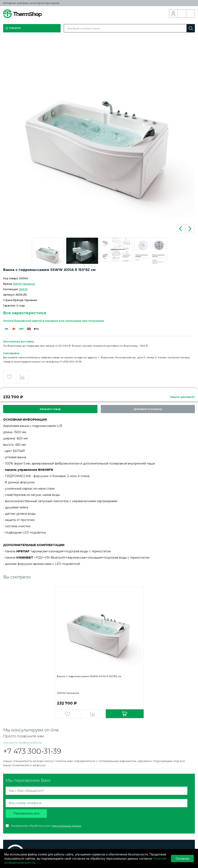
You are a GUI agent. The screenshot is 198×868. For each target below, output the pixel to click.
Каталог (13, 28)
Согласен (182, 858)
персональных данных (66, 826)
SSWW (23, 289)
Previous (181, 229)
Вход (173, 14)
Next (190, 229)
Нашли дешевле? (182, 397)
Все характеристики (25, 313)
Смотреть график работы (22, 743)
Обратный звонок (182, 14)
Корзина (191, 14)
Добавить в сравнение (22, 377)
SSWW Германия (24, 284)
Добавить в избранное (10, 377)
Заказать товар (50, 409)
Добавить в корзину (148, 409)
